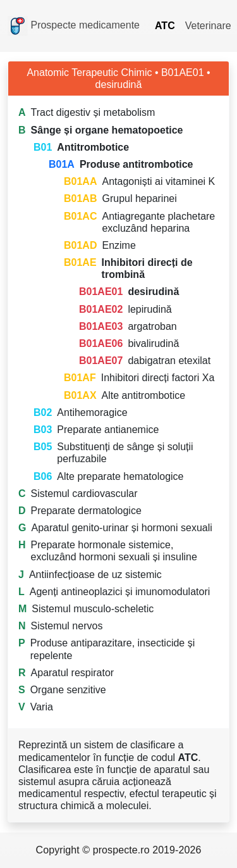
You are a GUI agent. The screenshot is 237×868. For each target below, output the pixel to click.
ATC (165, 26)
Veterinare (208, 26)
